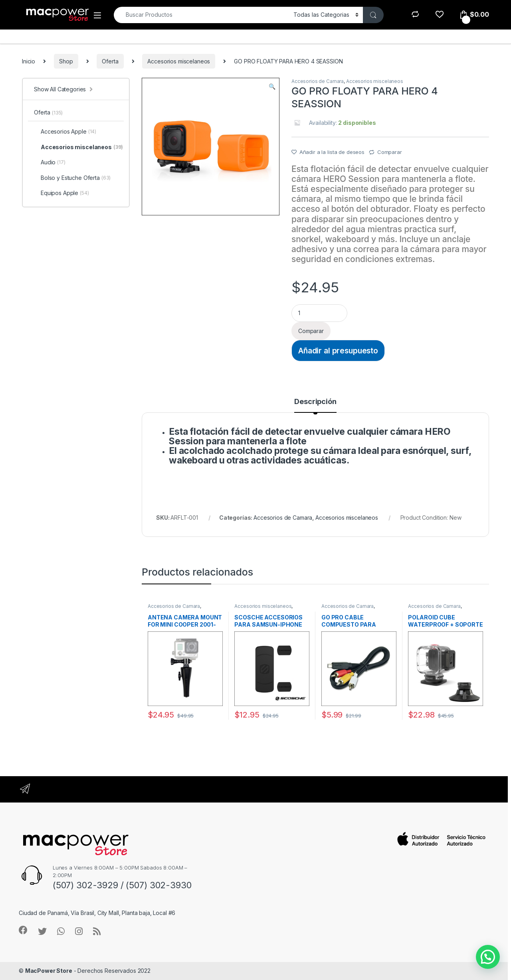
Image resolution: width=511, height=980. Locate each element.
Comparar (390, 152)
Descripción (315, 402)
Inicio (29, 61)
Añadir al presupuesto (338, 351)
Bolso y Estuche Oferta (72, 178)
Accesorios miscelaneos (179, 61)
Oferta (110, 61)
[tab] (315, 405)
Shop (66, 61)
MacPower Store (49, 971)
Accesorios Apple (65, 132)
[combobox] (201, 15)
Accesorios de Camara (318, 81)
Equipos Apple (61, 193)
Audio (50, 162)
